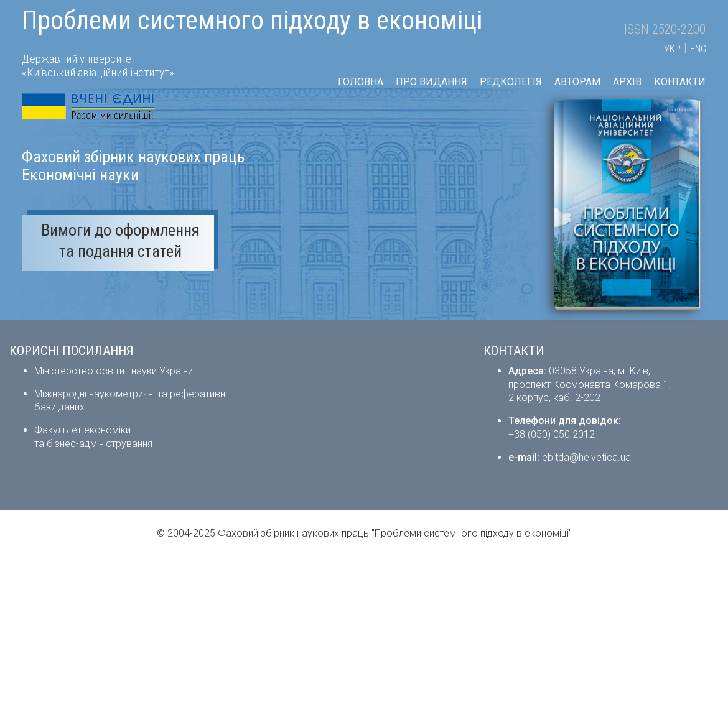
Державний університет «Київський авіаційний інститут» (98, 66)
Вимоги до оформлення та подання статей (120, 241)
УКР (672, 49)
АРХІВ (627, 82)
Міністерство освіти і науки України (114, 371)
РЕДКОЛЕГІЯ (511, 82)
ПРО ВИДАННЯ (432, 82)
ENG (698, 49)
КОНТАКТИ (680, 82)
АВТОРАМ (577, 82)
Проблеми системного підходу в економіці (252, 20)
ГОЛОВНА (361, 82)
